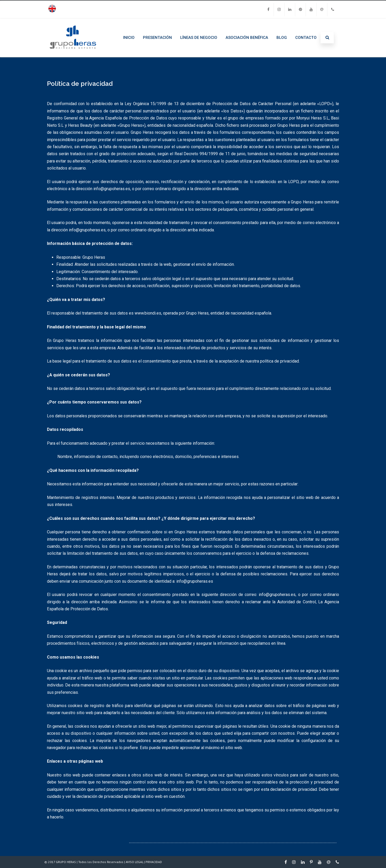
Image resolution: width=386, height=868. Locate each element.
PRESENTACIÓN (157, 38)
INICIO (129, 38)
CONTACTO (306, 38)
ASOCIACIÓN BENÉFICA (247, 38)
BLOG (282, 38)
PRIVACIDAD (154, 862)
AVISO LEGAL (134, 862)
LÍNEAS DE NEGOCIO (199, 38)
